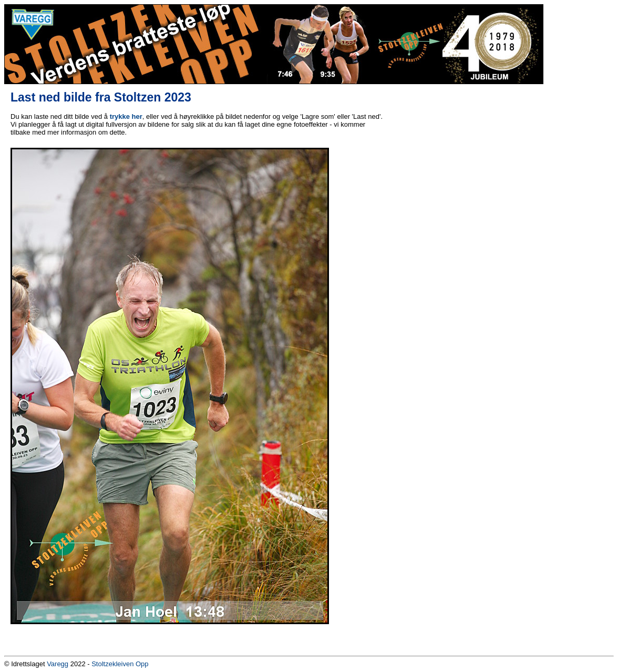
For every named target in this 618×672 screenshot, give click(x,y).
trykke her (126, 116)
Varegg (58, 664)
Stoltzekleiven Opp (120, 664)
